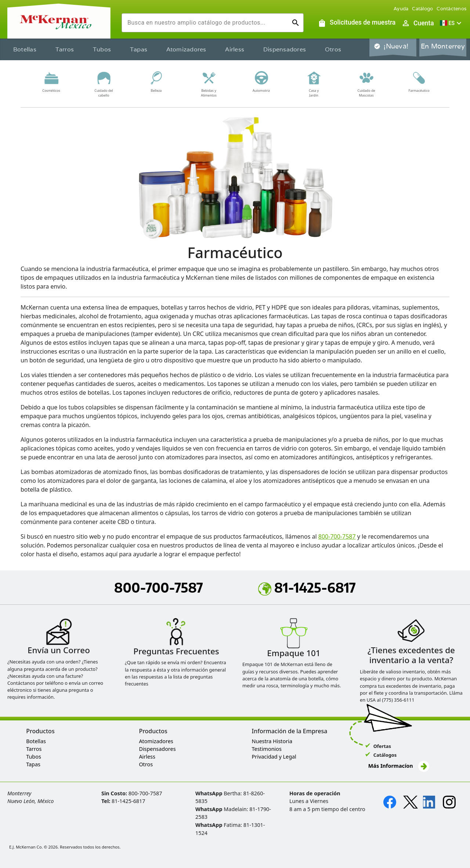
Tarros (65, 49)
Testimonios (267, 749)
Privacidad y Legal (274, 757)
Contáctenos (451, 9)
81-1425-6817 (307, 587)
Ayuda (401, 9)
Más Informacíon (399, 766)
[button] (452, 23)
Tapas (139, 49)
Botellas (25, 49)
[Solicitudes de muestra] (357, 23)
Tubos (102, 49)
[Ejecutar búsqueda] (296, 23)
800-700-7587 (337, 536)
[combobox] (207, 23)
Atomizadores (186, 49)
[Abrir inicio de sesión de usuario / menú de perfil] (417, 23)
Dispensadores (285, 49)
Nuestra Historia (272, 741)
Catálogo (422, 9)
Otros (333, 49)
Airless (235, 49)
